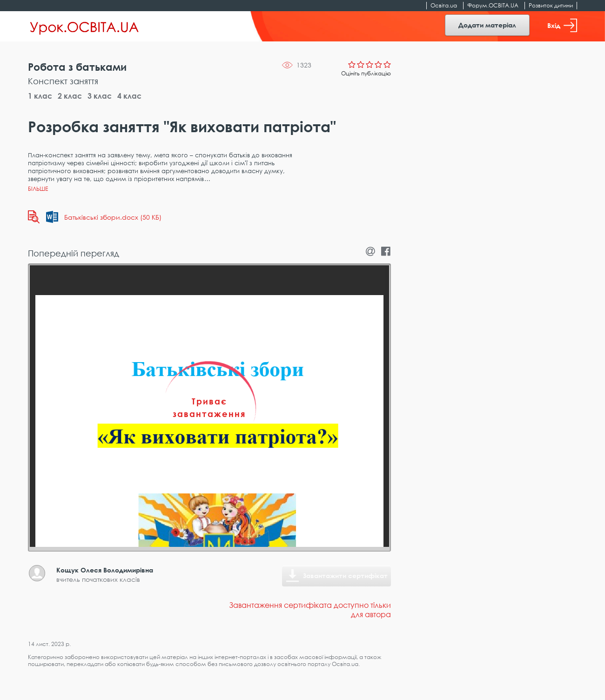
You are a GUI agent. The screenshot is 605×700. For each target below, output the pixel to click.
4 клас (129, 96)
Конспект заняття (63, 81)
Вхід (562, 25)
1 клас (40, 96)
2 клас (70, 96)
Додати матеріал (487, 25)
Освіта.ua (444, 5)
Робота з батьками (77, 67)
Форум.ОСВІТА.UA (493, 5)
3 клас (100, 96)
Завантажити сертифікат (345, 575)
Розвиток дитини (551, 5)
